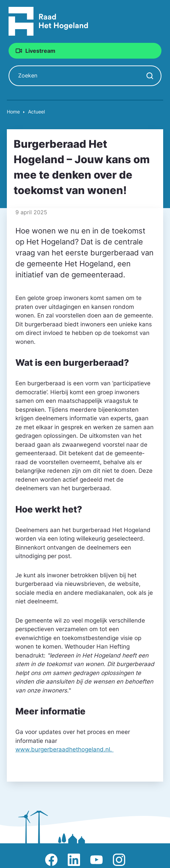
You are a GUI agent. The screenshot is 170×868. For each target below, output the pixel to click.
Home (13, 112)
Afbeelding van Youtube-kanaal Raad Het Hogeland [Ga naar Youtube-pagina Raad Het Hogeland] (96, 860)
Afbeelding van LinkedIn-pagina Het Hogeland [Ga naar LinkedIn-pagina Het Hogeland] (74, 860)
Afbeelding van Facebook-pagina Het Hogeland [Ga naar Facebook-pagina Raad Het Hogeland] (51, 860)
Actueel (36, 112)
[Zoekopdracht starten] (150, 76)
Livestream (40, 51)
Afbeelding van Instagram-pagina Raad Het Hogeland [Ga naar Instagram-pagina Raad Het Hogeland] (119, 860)
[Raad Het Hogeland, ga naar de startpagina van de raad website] (48, 21)
